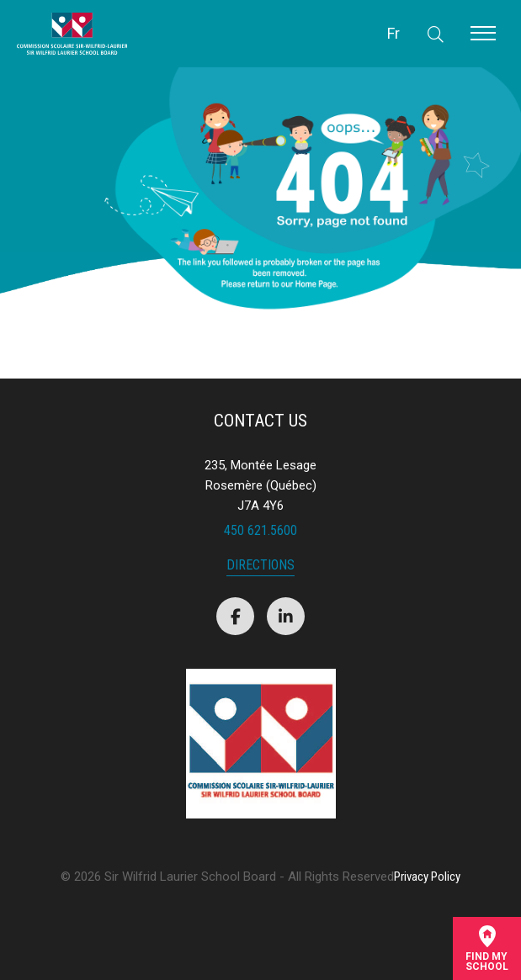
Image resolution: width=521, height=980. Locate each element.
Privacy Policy (427, 877)
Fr (393, 33)
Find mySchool (487, 948)
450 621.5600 (260, 530)
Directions (260, 566)
